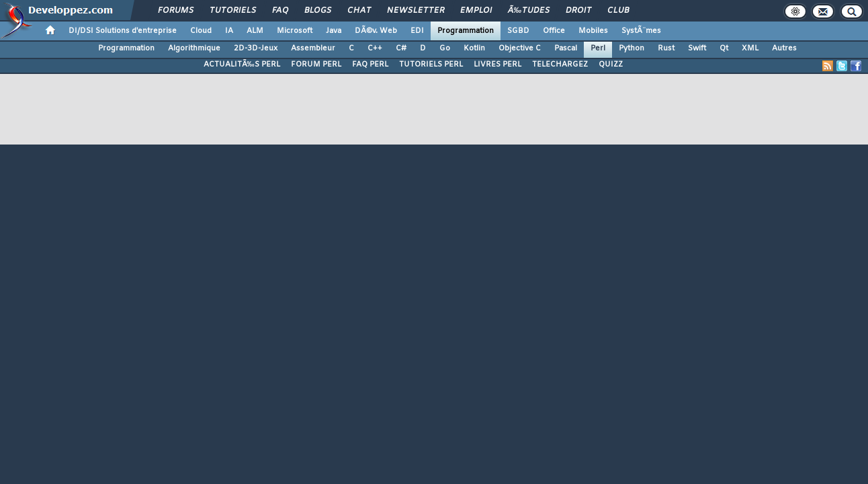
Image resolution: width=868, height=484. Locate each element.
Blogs (318, 11)
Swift (697, 48)
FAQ (280, 11)
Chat (359, 11)
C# (401, 48)
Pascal (566, 48)
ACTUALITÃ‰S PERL (242, 65)
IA (229, 31)
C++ (375, 48)
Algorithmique (194, 48)
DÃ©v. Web (376, 31)
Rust (666, 48)
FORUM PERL (316, 65)
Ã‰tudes (529, 11)
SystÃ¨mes (641, 31)
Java (334, 31)
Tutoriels (233, 11)
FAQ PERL (370, 65)
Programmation (466, 31)
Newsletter (416, 11)
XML (750, 48)
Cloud (201, 31)
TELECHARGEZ (560, 65)
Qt (724, 48)
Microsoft (295, 31)
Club (618, 11)
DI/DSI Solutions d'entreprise (123, 31)
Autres (784, 48)
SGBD (518, 31)
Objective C (520, 48)
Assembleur (313, 48)
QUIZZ (611, 65)
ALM (255, 31)
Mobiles (593, 31)
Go (445, 48)
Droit (578, 11)
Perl (598, 48)
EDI (417, 31)
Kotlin (474, 48)
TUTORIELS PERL (431, 65)
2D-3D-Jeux (256, 48)
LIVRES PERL (497, 65)
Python (632, 48)
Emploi (476, 11)
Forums (176, 11)
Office (554, 31)
